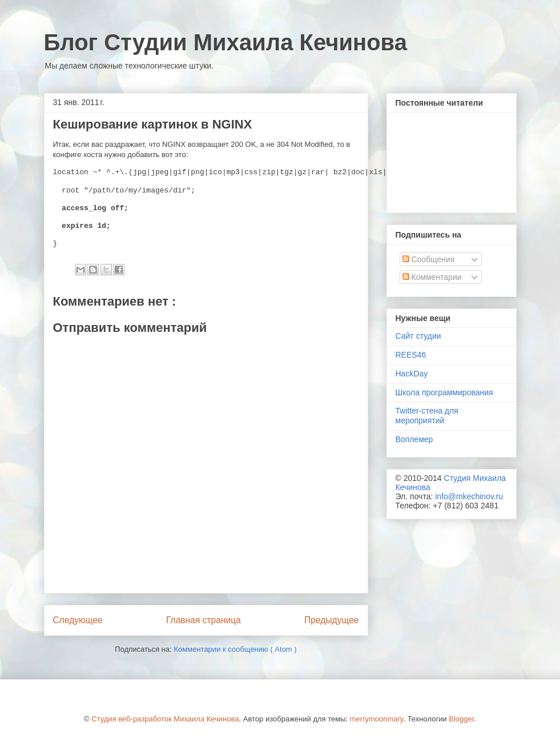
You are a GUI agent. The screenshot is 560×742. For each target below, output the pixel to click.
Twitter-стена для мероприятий (427, 416)
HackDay (412, 374)
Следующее (78, 620)
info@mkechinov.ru (469, 496)
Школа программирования (444, 392)
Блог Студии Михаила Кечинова (225, 42)
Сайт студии (418, 336)
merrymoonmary (377, 719)
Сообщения (429, 259)
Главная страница (204, 620)
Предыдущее (331, 620)
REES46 (411, 355)
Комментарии (432, 277)
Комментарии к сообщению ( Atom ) (235, 649)
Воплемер (414, 439)
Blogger (461, 719)
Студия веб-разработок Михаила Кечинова (165, 719)
